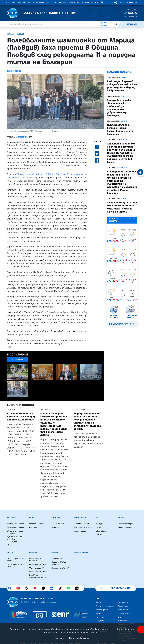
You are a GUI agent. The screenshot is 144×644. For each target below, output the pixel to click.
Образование (102, 531)
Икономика (39, 3)
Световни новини (37, 524)
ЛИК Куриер (101, 535)
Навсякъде (132, 24)
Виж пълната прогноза (122, 324)
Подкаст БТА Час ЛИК (61, 568)
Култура (99, 524)
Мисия (99, 613)
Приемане (59, 638)
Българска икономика (83, 527)
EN (137, 3)
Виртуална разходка (105, 606)
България (11, 3)
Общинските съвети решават (16, 532)
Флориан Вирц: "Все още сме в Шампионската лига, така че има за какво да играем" (122, 207)
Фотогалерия (17, 359)
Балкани (27, 3)
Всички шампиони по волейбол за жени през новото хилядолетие (21, 417)
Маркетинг (123, 606)
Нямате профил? (130, 16)
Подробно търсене (103, 24)
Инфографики (92, 3)
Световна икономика (83, 524)
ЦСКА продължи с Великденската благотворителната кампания (120, 129)
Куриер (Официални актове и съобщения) (16, 539)
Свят (19, 3)
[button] (102, 3)
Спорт (55, 3)
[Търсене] (116, 24)
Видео (80, 3)
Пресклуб (129, 3)
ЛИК (48, 3)
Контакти (123, 621)
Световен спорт (125, 524)
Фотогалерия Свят (38, 564)
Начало (10, 34)
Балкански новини (59, 524)
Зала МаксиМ (124, 610)
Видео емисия (57, 559)
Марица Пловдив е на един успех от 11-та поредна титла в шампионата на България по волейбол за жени (87, 421)
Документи (101, 621)
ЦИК (9, 545)
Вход (132, 13)
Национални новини (16, 524)
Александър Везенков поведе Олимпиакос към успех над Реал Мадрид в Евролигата (122, 86)
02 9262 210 (120, 588)
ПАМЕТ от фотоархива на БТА (38, 576)
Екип (120, 617)
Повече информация (80, 638)
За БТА (99, 603)
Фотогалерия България (35, 560)
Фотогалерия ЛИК (37, 568)
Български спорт (125, 527)
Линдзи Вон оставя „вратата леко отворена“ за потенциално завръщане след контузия (119, 108)
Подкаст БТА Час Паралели (59, 563)
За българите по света (14, 566)
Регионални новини (15, 527)
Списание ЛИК (124, 613)
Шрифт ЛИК (123, 603)
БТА (121, 3)
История (100, 617)
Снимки (71, 3)
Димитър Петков (14, 71)
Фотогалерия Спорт (38, 572)
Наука (98, 527)
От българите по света (15, 560)
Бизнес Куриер (80, 531)
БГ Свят (62, 3)
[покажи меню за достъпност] (141, 630)
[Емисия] (122, 24)
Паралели (33, 527)
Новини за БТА (102, 610)
